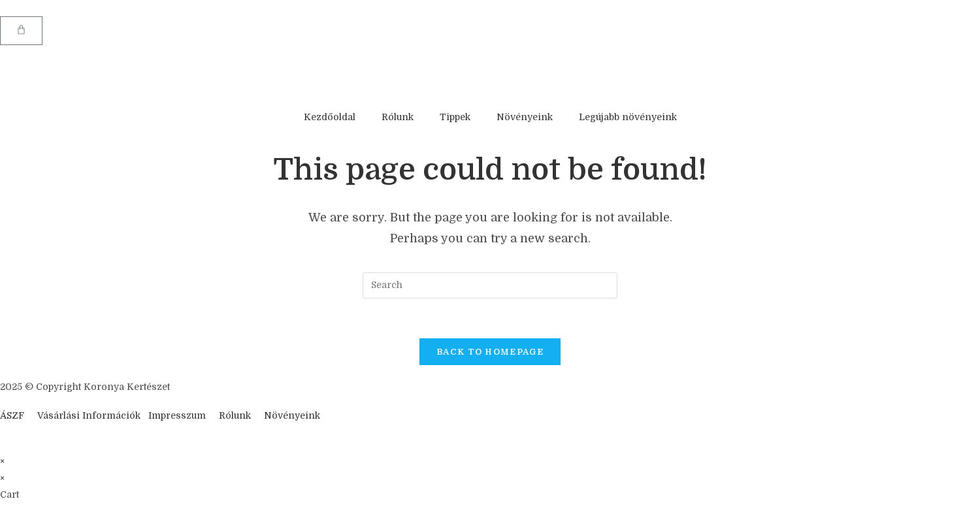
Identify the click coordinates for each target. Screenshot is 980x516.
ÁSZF (12, 415)
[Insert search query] (490, 285)
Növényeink (525, 117)
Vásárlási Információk (90, 415)
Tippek (455, 117)
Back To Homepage (490, 352)
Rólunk (398, 117)
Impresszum (177, 415)
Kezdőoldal (330, 117)
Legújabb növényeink (628, 117)
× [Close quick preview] (2, 461)
